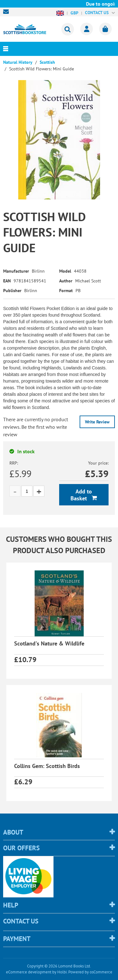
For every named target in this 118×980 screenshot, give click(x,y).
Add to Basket (81, 495)
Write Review (97, 422)
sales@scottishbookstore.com (8, 12)
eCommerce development (29, 972)
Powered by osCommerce (90, 972)
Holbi (62, 972)
